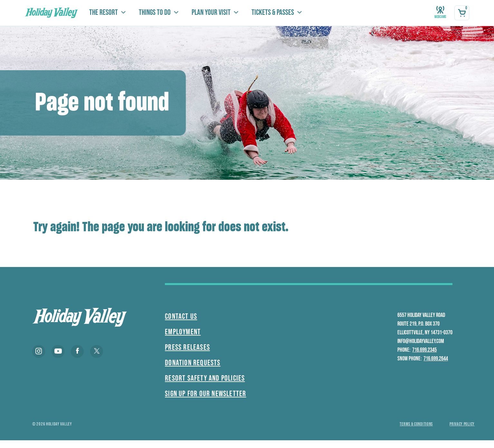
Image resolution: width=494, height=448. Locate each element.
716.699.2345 (424, 350)
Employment (183, 332)
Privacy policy (462, 424)
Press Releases (187, 347)
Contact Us (181, 316)
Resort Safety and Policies (205, 378)
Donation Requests (193, 363)
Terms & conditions (416, 424)
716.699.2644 (436, 359)
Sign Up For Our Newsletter (205, 394)
